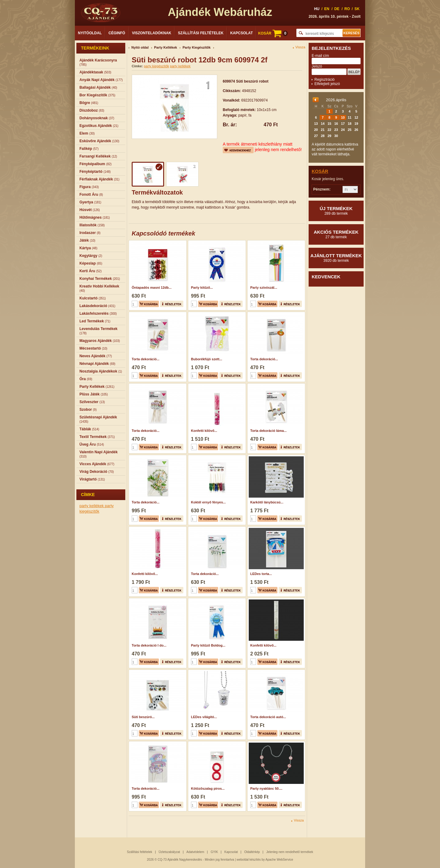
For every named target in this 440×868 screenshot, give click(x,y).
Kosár (320, 171)
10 (343, 117)
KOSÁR (273, 33)
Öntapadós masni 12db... (152, 287)
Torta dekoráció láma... (268, 431)
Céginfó (117, 33)
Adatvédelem (195, 852)
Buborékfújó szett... (207, 359)
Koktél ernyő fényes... (208, 502)
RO (347, 9)
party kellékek (92, 506)
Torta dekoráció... (146, 359)
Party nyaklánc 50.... (266, 788)
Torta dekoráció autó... (268, 717)
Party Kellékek (165, 47)
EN (327, 9)
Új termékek (336, 211)
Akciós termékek (336, 234)
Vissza (300, 47)
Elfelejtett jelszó (327, 84)
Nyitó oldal (140, 47)
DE (337, 9)
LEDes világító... (204, 717)
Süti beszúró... (143, 717)
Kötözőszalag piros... (208, 788)
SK (357, 9)
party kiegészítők (157, 66)
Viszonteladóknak (152, 33)
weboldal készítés (249, 860)
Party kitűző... (202, 287)
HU (317, 9)
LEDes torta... (261, 574)
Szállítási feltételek (201, 33)
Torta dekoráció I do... (149, 645)
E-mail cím (320, 56)
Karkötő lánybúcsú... (267, 502)
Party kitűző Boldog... (208, 645)
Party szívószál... (264, 287)
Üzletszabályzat (169, 852)
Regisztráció (324, 80)
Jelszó (317, 66)
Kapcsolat (241, 33)
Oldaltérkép (252, 852)
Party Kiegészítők (196, 47)
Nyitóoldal (90, 33)
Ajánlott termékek (336, 258)
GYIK (214, 852)
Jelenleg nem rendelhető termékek (290, 852)
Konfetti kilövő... (204, 431)
